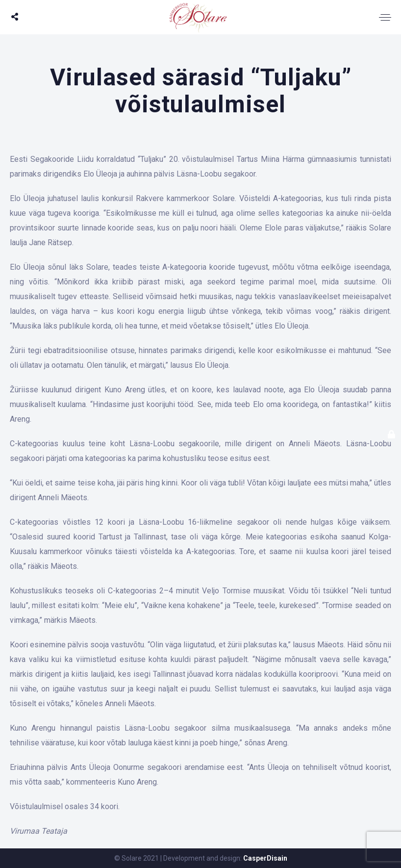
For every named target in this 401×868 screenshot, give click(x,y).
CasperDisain (265, 858)
